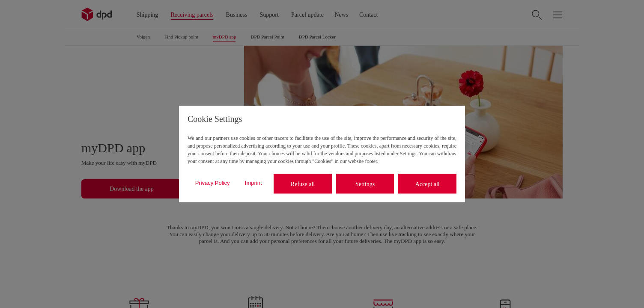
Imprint (253, 182)
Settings (365, 184)
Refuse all (303, 184)
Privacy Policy (213, 182)
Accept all (428, 184)
